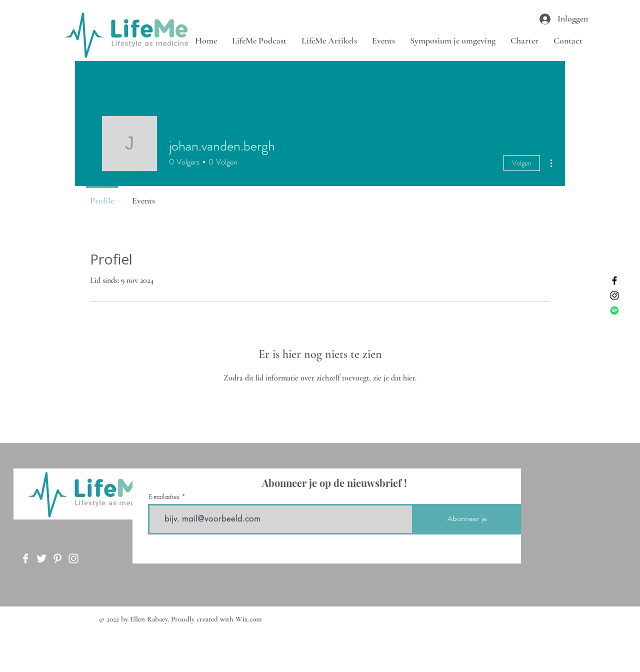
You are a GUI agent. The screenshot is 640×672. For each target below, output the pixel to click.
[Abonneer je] (467, 519)
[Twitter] (41, 558)
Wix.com (249, 619)
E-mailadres (164, 497)
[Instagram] (614, 295)
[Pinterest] (57, 558)
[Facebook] (614, 280)
